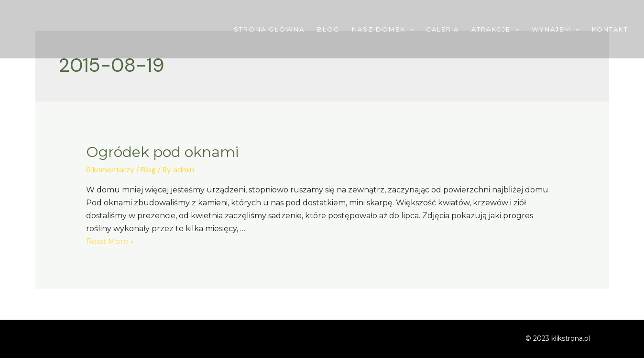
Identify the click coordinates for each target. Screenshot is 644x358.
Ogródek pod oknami (162, 152)
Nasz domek (383, 29)
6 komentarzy (110, 170)
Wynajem (556, 29)
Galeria (442, 29)
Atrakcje (495, 29)
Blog (328, 29)
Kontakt (610, 29)
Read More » (110, 241)
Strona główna (269, 29)
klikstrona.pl (571, 338)
